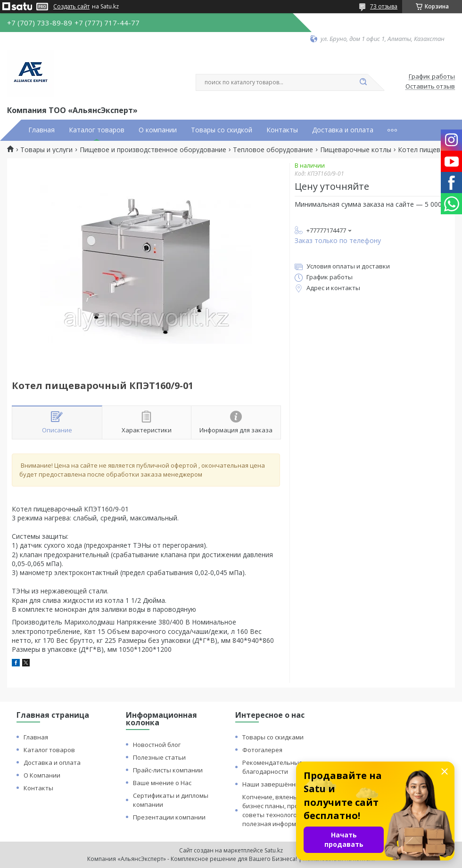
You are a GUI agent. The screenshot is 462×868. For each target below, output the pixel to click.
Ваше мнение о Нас (162, 783)
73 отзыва (384, 6)
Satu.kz (274, 850)
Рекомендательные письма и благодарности (287, 767)
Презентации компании (169, 817)
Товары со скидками (273, 737)
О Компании (42, 775)
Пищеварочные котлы (356, 150)
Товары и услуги (46, 150)
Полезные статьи (159, 757)
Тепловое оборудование (273, 150)
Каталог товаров (97, 130)
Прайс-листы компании (168, 770)
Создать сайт (71, 7)
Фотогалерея (262, 750)
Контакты (282, 130)
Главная (41, 130)
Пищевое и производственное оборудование (153, 150)
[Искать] (363, 82)
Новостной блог (157, 745)
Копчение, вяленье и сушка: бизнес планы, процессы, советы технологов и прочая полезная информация (286, 810)
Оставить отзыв (430, 87)
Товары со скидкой (222, 130)
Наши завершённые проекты (287, 784)
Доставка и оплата (343, 130)
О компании (158, 130)
